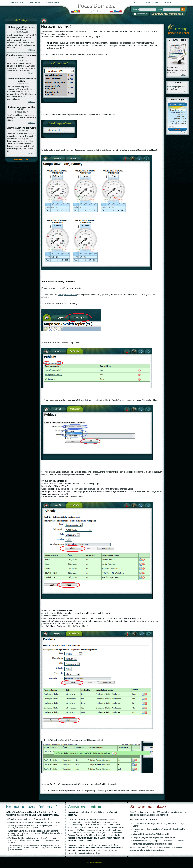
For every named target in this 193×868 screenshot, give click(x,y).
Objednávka (158, 14)
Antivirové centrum (85, 807)
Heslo (160, 9)
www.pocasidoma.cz (67, 295)
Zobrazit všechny (21, 160)
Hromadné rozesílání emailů (32, 807)
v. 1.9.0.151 (97, 11)
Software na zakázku (149, 807)
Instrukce (171, 87)
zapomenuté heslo (174, 14)
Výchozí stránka (44, 20)
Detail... (32, 50)
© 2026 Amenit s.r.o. (96, 862)
